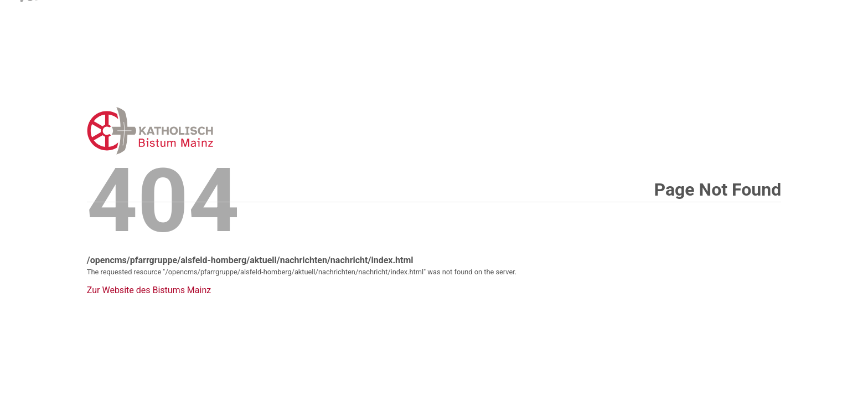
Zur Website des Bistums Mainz (149, 290)
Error (208, 131)
